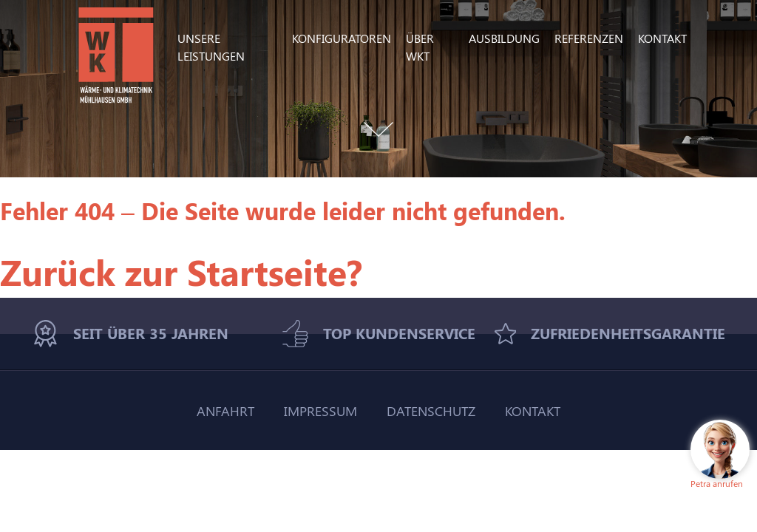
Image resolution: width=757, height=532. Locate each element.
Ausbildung (504, 38)
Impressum (320, 410)
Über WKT (420, 47)
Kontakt (662, 38)
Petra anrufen (717, 483)
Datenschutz (431, 410)
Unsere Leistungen (211, 47)
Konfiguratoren (342, 38)
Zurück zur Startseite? (181, 271)
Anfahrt (225, 410)
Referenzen (589, 38)
